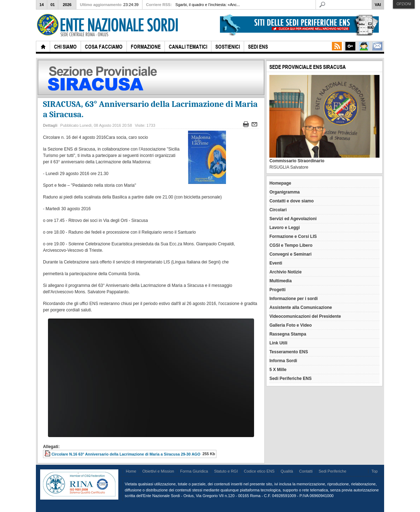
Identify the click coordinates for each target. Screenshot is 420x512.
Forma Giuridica (194, 471)
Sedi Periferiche (333, 471)
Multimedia (281, 281)
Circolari (278, 210)
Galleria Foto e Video (290, 325)
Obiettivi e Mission (158, 471)
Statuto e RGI (226, 471)
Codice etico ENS (259, 471)
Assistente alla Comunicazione (301, 307)
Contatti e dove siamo (292, 201)
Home (131, 471)
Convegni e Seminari (290, 254)
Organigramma (284, 192)
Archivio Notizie (286, 272)
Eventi (276, 263)
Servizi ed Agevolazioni (293, 219)
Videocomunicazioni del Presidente (305, 316)
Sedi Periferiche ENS (290, 378)
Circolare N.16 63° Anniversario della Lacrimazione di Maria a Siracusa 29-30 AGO (126, 454)
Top (375, 471)
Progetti (277, 290)
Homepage (280, 183)
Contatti (306, 471)
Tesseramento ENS (289, 352)
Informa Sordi (283, 361)
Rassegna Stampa (288, 334)
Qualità (287, 471)
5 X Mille (278, 370)
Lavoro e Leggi (284, 228)
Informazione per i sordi (294, 299)
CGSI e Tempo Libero (291, 245)
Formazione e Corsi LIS (293, 236)
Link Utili (278, 343)
